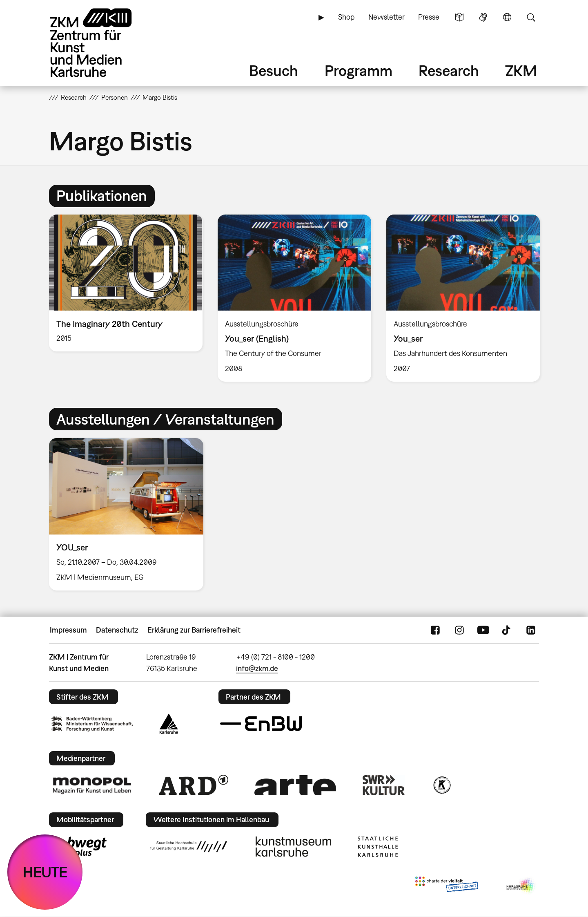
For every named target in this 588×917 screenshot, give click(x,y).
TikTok (507, 630)
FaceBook (435, 630)
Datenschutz (117, 630)
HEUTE (45, 872)
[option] (126, 283)
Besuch (274, 70)
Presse (429, 17)
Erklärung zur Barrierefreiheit (194, 630)
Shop (346, 17)
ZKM (521, 70)
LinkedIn (531, 630)
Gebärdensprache (483, 17)
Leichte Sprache (459, 17)
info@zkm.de (257, 668)
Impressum (68, 630)
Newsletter (386, 17)
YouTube (483, 630)
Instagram (459, 630)
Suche (531, 17)
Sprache (507, 17)
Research (449, 70)
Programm (359, 70)
